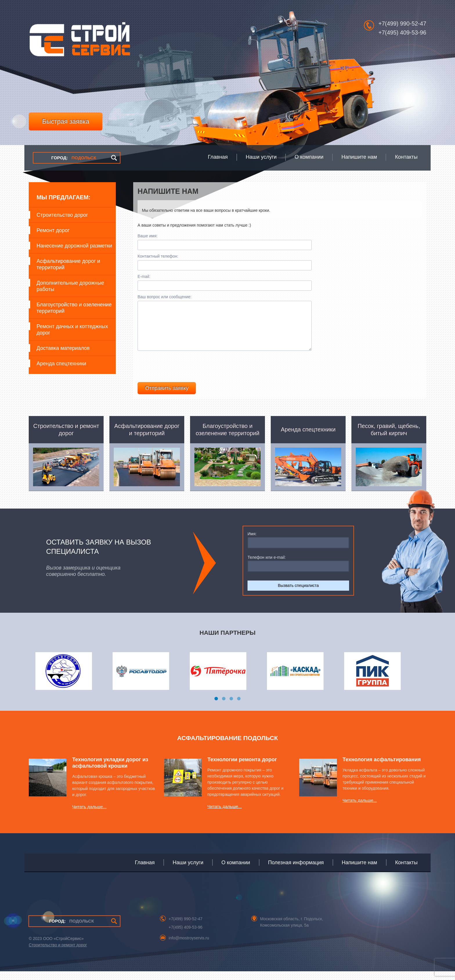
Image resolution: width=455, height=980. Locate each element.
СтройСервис (80, 42)
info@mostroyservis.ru (189, 947)
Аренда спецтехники (61, 364)
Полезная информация (296, 871)
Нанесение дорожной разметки (74, 246)
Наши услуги (188, 871)
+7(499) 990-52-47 (402, 23)
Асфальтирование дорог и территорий (68, 264)
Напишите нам (360, 871)
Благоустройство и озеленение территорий (74, 308)
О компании (236, 871)
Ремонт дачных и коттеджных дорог (72, 330)
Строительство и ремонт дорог (58, 954)
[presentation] (182, 374)
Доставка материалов (63, 348)
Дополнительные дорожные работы (70, 286)
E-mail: (144, 276)
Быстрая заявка (66, 121)
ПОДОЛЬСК (74, 158)
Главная (145, 871)
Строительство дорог (62, 215)
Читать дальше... (89, 815)
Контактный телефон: (158, 256)
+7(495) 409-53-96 (402, 32)
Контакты (406, 871)
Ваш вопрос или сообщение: (165, 297)
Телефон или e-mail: (267, 566)
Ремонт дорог (53, 230)
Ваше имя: (148, 236)
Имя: (252, 543)
